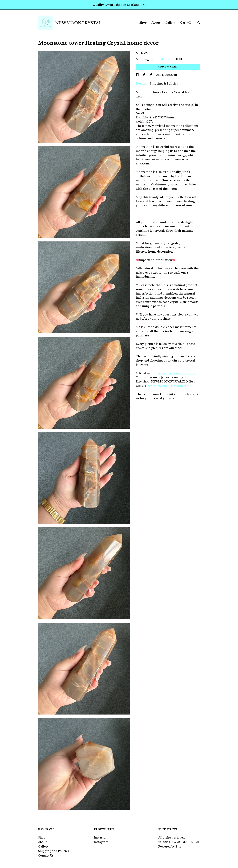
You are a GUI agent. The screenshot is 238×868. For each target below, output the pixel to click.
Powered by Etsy (170, 847)
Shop (143, 23)
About (156, 23)
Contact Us (46, 856)
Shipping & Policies (164, 84)
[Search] (199, 23)
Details (141, 84)
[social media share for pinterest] (151, 75)
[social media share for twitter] (144, 75)
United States (163, 59)
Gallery (170, 23)
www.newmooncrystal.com (177, 373)
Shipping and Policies (54, 851)
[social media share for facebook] (138, 75)
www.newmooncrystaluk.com (169, 386)
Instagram (101, 838)
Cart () (186, 23)
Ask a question (167, 75)
